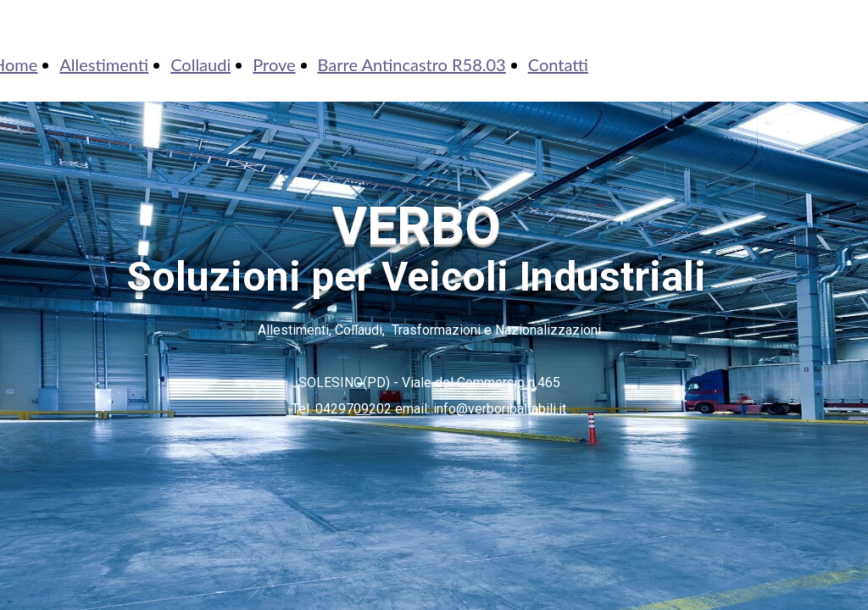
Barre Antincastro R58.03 (412, 64)
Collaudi (200, 64)
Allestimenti (104, 64)
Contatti (558, 64)
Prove (274, 64)
